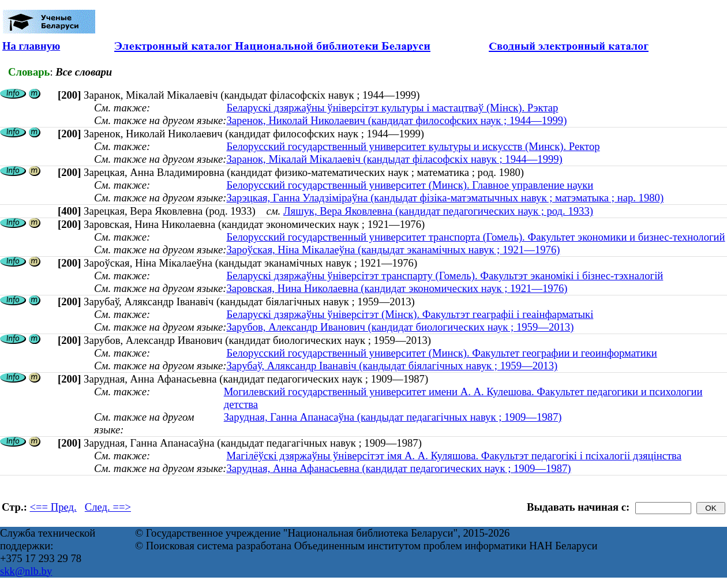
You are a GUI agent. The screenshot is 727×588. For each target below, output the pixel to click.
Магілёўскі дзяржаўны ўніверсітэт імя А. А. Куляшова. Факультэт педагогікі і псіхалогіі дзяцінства (454, 456)
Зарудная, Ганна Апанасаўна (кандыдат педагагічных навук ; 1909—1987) (393, 417)
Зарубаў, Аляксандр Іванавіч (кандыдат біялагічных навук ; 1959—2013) (392, 366)
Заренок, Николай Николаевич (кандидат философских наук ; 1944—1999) (396, 120)
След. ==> (108, 507)
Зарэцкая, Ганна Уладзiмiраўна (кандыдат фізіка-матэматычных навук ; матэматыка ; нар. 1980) (445, 198)
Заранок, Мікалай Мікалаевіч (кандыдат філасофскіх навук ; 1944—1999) (394, 159)
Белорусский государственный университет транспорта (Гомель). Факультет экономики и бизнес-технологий (475, 237)
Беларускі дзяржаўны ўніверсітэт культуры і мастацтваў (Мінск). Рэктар (392, 108)
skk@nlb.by (26, 571)
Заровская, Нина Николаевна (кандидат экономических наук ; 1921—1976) (397, 288)
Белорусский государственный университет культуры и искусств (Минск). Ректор (413, 146)
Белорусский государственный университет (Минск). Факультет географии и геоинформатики (441, 353)
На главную (31, 46)
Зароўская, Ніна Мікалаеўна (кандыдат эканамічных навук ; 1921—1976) (393, 250)
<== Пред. (53, 507)
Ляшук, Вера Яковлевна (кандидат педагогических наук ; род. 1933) (438, 211)
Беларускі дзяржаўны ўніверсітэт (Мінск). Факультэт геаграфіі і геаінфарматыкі (410, 314)
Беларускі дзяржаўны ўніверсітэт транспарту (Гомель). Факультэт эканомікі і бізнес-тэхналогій (445, 276)
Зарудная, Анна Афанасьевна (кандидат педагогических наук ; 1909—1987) (398, 468)
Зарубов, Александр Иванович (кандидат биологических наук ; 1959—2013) (400, 327)
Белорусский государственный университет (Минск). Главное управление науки (410, 185)
